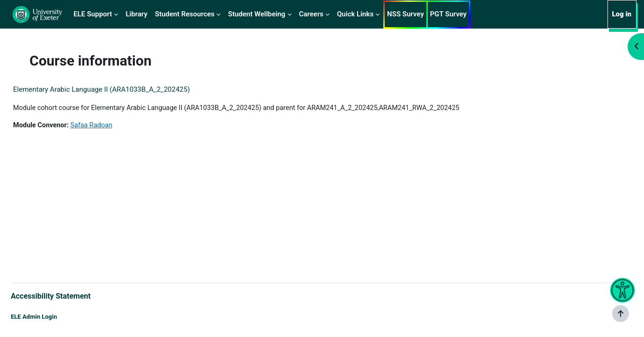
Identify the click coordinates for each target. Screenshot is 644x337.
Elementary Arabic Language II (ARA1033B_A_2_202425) (124, 89)
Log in (622, 14)
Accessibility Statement (73, 295)
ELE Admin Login (56, 317)
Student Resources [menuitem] (185, 14)
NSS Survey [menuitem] (406, 14)
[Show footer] (621, 314)
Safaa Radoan (117, 126)
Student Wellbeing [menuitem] (256, 14)
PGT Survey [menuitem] (448, 14)
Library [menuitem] (136, 14)
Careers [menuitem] (311, 14)
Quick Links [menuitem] (355, 14)
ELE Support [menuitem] (93, 14)
